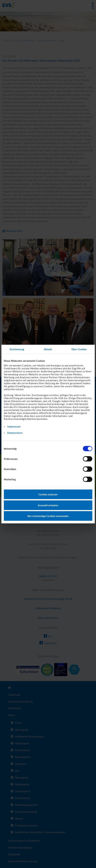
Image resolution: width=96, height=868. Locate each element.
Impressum (14, 426)
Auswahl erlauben (48, 505)
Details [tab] (48, 349)
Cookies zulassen (48, 494)
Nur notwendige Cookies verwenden (48, 516)
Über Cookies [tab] (79, 349)
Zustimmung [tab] (17, 349)
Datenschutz (15, 433)
